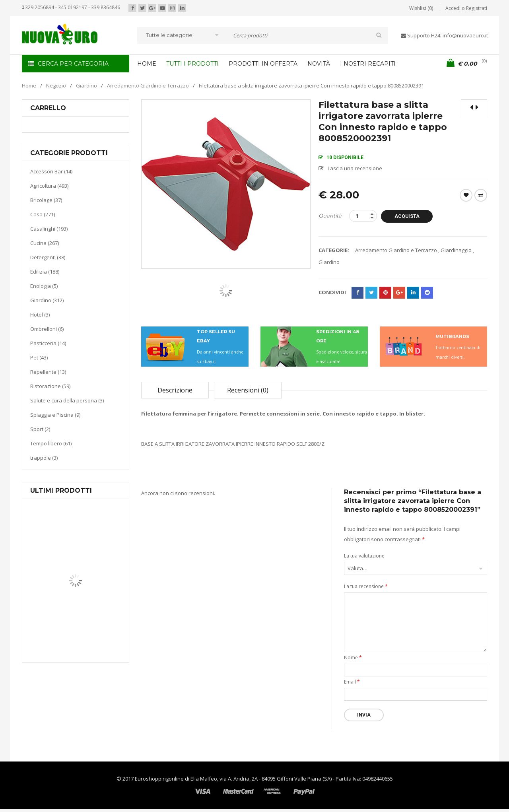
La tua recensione (366, 586)
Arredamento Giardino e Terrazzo (148, 85)
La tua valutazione (364, 556)
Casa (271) (43, 214)
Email (352, 682)
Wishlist (466, 195)
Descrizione (175, 390)
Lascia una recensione (355, 168)
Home (29, 85)
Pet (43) (39, 357)
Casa (74, 622)
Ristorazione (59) (50, 386)
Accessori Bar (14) (51, 171)
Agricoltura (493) (49, 186)
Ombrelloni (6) (47, 329)
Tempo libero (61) (51, 443)
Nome (353, 658)
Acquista (407, 216)
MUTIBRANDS (452, 336)
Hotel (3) (40, 315)
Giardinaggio (456, 250)
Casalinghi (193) (49, 229)
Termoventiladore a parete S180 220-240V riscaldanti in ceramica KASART (94, 656)
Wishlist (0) (421, 8)
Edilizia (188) (45, 272)
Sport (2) (40, 429)
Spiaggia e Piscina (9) (55, 415)
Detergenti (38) (48, 257)
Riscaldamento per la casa (94, 632)
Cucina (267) (45, 243)
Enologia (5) (44, 286)
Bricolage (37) (46, 200)
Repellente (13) (48, 372)
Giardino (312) (47, 300)
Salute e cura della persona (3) (67, 400)
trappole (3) (44, 458)
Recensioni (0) (248, 390)
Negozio (56, 85)
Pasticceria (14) (48, 343)
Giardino (86, 85)
